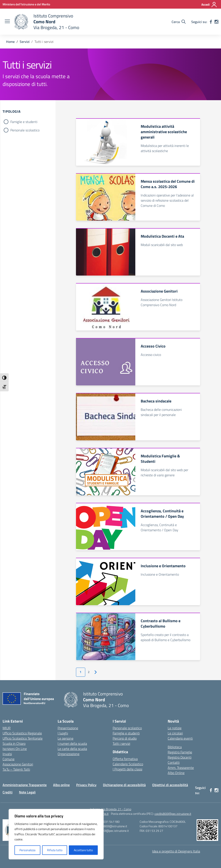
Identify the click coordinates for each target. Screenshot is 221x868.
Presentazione (68, 728)
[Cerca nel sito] (179, 22)
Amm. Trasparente (181, 768)
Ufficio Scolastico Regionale (22, 733)
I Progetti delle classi (127, 769)
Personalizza (27, 850)
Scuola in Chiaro (14, 743)
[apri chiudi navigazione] (7, 22)
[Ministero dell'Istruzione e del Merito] (26, 4)
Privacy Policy (86, 785)
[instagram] (216, 22)
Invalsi (7, 754)
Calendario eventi (180, 738)
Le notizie (175, 728)
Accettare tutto (83, 850)
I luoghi (63, 733)
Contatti (174, 762)
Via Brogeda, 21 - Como (116, 809)
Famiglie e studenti (24, 122)
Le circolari (175, 733)
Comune (9, 759)
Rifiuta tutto (55, 850)
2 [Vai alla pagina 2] (89, 672)
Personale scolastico (25, 130)
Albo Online (176, 773)
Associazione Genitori (18, 764)
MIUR (7, 728)
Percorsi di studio (125, 738)
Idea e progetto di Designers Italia (176, 851)
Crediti (8, 792)
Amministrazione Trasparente (25, 785)
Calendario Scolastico (128, 764)
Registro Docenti (180, 757)
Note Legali (27, 792)
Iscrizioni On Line (15, 749)
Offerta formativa (125, 759)
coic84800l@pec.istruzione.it (173, 814)
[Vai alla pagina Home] (10, 42)
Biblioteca (175, 747)
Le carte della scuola (72, 749)
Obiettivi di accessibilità (170, 785)
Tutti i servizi (121, 743)
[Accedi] (209, 5)
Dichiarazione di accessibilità (124, 785)
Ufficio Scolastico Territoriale (23, 738)
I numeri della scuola (72, 743)
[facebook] (211, 22)
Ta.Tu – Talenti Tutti (16, 769)
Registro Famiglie (180, 752)
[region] (56, 834)
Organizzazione (69, 754)
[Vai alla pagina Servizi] (25, 42)
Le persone (66, 738)
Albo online (61, 785)
